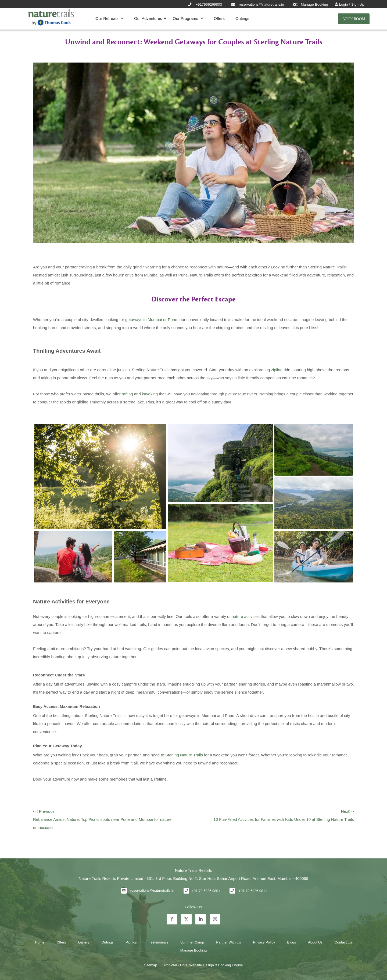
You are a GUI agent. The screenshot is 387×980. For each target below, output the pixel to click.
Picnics (131, 942)
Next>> (347, 811)
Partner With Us (229, 942)
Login (344, 4)
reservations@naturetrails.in (152, 890)
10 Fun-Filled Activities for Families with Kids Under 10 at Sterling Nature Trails (284, 819)
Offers (219, 18)
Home (40, 942)
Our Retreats (109, 19)
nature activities (246, 616)
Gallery (84, 942)
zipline (277, 370)
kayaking (150, 394)
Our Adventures (148, 18)
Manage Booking (193, 950)
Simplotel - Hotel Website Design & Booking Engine (203, 965)
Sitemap (150, 965)
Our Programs (188, 19)
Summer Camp (192, 942)
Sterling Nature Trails (184, 755)
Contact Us (343, 942)
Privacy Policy (264, 942)
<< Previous (44, 811)
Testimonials (159, 942)
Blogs (291, 942)
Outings (242, 18)
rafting (127, 394)
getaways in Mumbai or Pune (151, 320)
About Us (315, 942)
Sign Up (358, 4)
